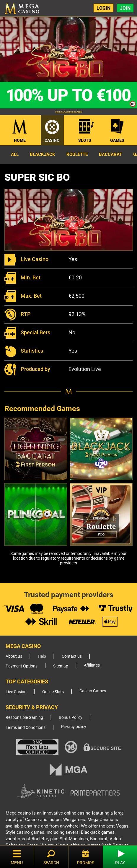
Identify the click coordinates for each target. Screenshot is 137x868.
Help (42, 656)
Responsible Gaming (24, 718)
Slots (85, 140)
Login (103, 8)
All (15, 154)
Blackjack (43, 154)
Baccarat (110, 154)
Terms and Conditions (26, 728)
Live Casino (16, 692)
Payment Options (22, 666)
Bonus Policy (71, 718)
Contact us (72, 656)
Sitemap (61, 666)
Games (117, 140)
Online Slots (53, 692)
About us (14, 656)
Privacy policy (74, 727)
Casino (52, 140)
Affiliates (92, 665)
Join (125, 8)
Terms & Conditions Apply (68, 112)
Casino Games (93, 691)
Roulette (77, 154)
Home (20, 140)
